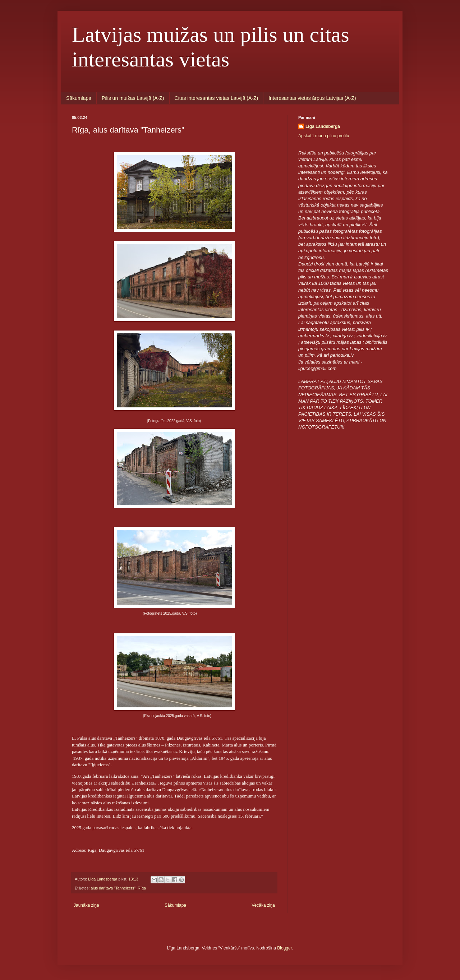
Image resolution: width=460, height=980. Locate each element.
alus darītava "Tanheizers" (113, 888)
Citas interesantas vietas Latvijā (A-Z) (217, 98)
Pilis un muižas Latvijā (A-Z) (133, 98)
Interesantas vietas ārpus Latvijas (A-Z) (312, 98)
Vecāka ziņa (263, 905)
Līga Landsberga (323, 126)
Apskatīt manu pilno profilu (324, 136)
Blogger (284, 948)
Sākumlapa (79, 98)
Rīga (142, 888)
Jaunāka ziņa (86, 905)
